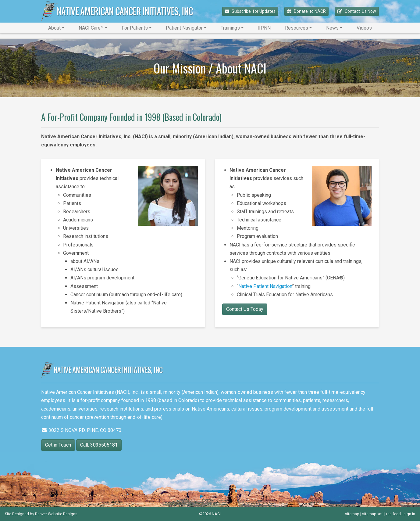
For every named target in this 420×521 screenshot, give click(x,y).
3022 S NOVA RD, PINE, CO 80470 (81, 430)
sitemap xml (373, 514)
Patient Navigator (184, 28)
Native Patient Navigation (265, 286)
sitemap (352, 514)
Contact (357, 11)
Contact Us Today (245, 309)
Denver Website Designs (56, 514)
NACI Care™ (91, 28)
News (332, 28)
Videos (364, 28)
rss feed (393, 514)
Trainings (230, 28)
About (54, 28)
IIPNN (264, 28)
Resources (297, 28)
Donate (306, 11)
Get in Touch (58, 445)
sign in (409, 514)
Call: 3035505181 (99, 445)
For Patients (135, 28)
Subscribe (250, 11)
